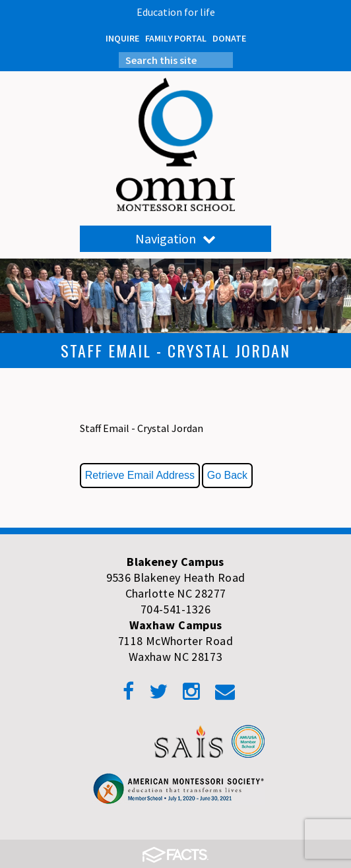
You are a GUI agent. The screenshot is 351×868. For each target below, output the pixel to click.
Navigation (175, 238)
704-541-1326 (175, 609)
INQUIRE (122, 38)
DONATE (229, 38)
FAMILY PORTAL (176, 38)
